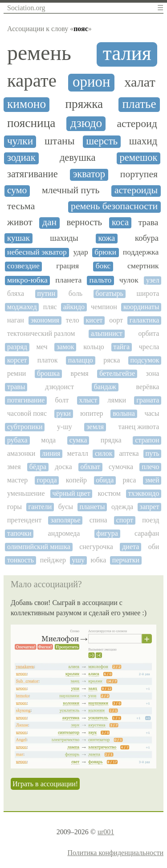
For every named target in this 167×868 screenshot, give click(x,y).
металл (77, 453)
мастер (17, 480)
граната (148, 400)
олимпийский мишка (39, 547)
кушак (18, 238)
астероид (137, 123)
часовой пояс (27, 413)
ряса (130, 480)
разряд (17, 347)
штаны (60, 141)
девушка (77, 158)
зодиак (21, 158)
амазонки (21, 453)
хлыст (88, 400)
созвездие (23, 266)
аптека (129, 453)
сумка (78, 440)
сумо (17, 190)
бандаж (105, 387)
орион (92, 82)
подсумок (145, 360)
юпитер (92, 413)
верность (85, 222)
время (80, 373)
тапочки (19, 533)
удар (80, 252)
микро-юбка (27, 280)
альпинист (107, 333)
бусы (66, 507)
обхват (91, 467)
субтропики (25, 427)
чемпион (104, 307)
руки (64, 413)
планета (68, 280)
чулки (20, 141)
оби (154, 547)
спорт (125, 520)
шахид (143, 141)
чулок (129, 280)
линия (51, 453)
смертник (143, 266)
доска (63, 467)
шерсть (102, 141)
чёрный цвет (71, 493)
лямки (117, 400)
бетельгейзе (117, 373)
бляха (16, 293)
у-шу (65, 427)
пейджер (53, 560)
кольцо (94, 347)
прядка (111, 440)
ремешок (139, 158)
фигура (107, 533)
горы (14, 507)
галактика (145, 320)
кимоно (26, 104)
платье (139, 104)
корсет (17, 360)
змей (152, 480)
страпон (147, 440)
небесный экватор (37, 252)
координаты (141, 307)
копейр (76, 480)
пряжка (84, 104)
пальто (101, 280)
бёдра (38, 467)
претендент (24, 520)
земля (95, 427)
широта (148, 293)
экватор (89, 174)
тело (73, 320)
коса (120, 222)
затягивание (33, 174)
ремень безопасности (114, 206)
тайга (121, 347)
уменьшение (26, 493)
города (47, 480)
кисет (94, 320)
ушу (78, 560)
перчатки (126, 560)
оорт (116, 320)
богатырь (109, 293)
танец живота (139, 427)
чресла (149, 347)
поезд (151, 520)
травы (16, 387)
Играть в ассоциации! (45, 784)
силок (104, 453)
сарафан (147, 533)
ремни (16, 373)
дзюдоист (59, 387)
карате (32, 81)
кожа (106, 238)
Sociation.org (26, 8)
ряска (112, 360)
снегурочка (96, 547)
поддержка (141, 252)
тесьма (21, 206)
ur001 (106, 832)
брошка (48, 373)
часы (152, 413)
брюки (105, 252)
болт (62, 400)
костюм (109, 493)
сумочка (121, 467)
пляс (50, 307)
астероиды (136, 190)
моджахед (22, 307)
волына (124, 413)
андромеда (64, 533)
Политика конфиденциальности (115, 853)
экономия (45, 320)
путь (153, 453)
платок (48, 360)
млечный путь (71, 190)
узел (153, 280)
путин (47, 293)
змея (14, 467)
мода (48, 440)
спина (98, 520)
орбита (149, 333)
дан (49, 222)
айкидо (74, 307)
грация (67, 266)
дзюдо (86, 123)
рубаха (17, 440)
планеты (92, 507)
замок (65, 347)
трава (149, 222)
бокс (103, 266)
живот (20, 222)
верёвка (148, 387)
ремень (39, 53)
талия (127, 53)
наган (16, 320)
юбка (99, 560)
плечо (150, 467)
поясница (31, 123)
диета (130, 547)
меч (42, 347)
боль (75, 293)
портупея (139, 174)
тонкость (20, 560)
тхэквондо (144, 493)
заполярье (65, 520)
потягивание (26, 400)
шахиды (64, 238)
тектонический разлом (41, 333)
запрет (150, 507)
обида (105, 480)
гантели (40, 507)
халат (140, 82)
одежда (122, 507)
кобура (147, 238)
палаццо (81, 360)
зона (153, 373)
